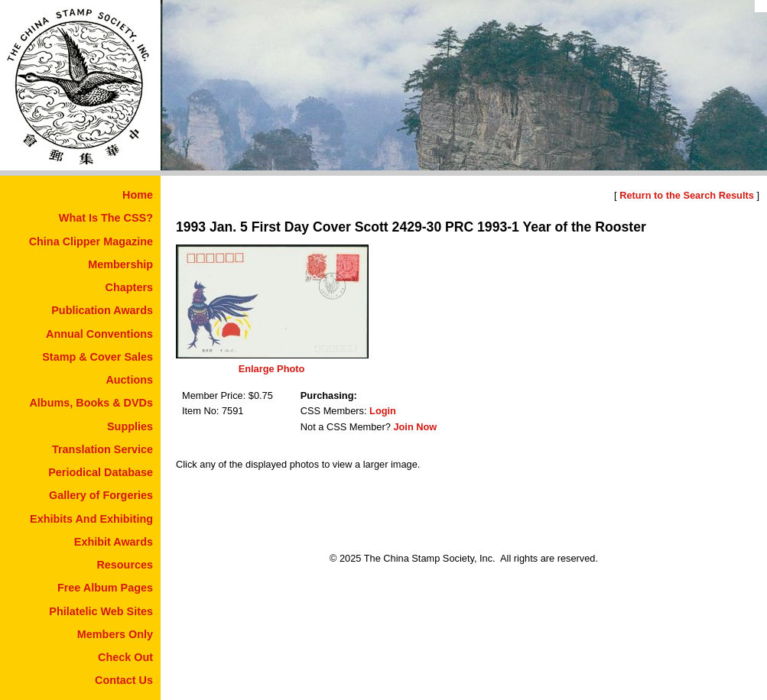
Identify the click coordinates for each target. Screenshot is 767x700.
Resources (125, 565)
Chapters (129, 287)
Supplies (130, 426)
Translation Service (102, 449)
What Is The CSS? (106, 218)
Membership (120, 264)
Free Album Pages (105, 588)
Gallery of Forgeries (101, 495)
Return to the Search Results (687, 195)
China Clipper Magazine (91, 241)
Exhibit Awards (114, 542)
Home (138, 195)
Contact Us (124, 680)
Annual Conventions (99, 334)
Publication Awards (102, 310)
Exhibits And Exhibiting (91, 519)
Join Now (415, 427)
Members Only (115, 634)
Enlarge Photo (272, 369)
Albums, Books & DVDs (91, 403)
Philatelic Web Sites (101, 611)
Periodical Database (101, 472)
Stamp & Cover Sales (97, 357)
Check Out (125, 657)
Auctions (129, 380)
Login (383, 411)
